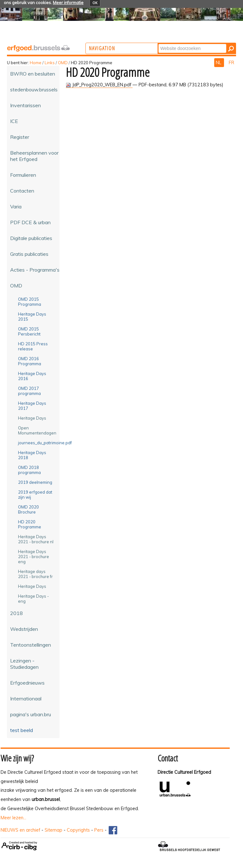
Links (50, 63)
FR (231, 63)
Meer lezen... (13, 818)
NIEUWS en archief (20, 830)
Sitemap (53, 830)
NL (219, 63)
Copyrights (78, 830)
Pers (99, 830)
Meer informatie (68, 3)
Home (36, 63)
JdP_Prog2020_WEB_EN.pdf (99, 85)
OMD (63, 63)
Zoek (184, 43)
